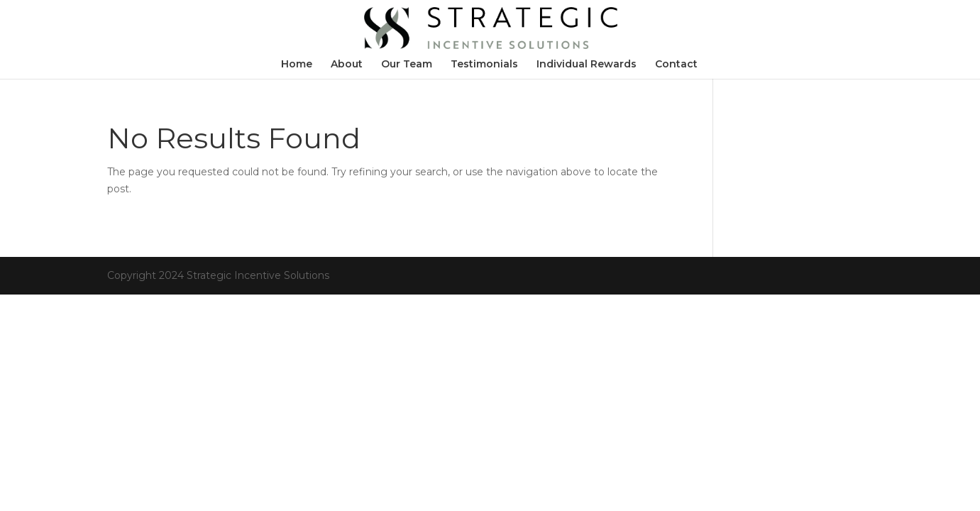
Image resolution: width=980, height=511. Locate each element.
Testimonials (484, 65)
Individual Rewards (587, 65)
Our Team (407, 65)
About (347, 65)
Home (297, 65)
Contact (676, 65)
